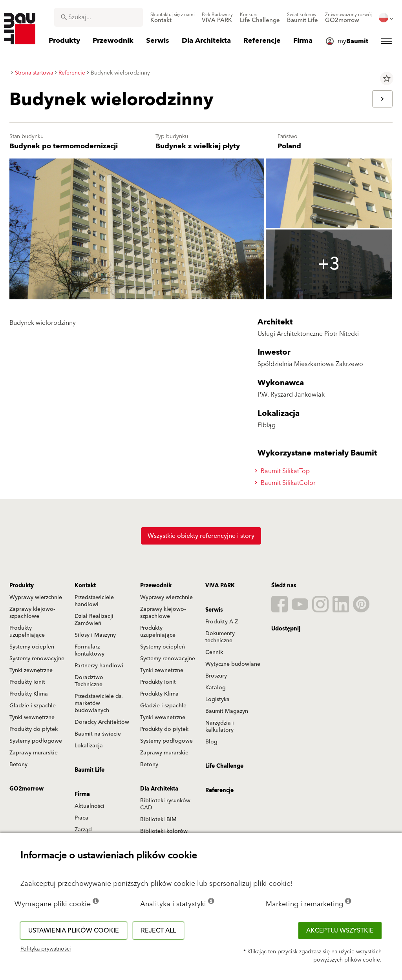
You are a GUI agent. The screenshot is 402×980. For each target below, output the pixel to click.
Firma (82, 794)
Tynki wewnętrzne (32, 718)
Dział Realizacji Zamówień (94, 620)
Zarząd (83, 830)
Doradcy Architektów (102, 722)
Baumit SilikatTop (283, 471)
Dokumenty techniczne (220, 637)
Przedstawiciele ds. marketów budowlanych (99, 703)
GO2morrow (26, 789)
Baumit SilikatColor (286, 483)
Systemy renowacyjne (37, 659)
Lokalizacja (89, 746)
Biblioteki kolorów (164, 831)
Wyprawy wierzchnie (36, 597)
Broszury (216, 676)
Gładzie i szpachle (33, 706)
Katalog (216, 688)
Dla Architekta (159, 789)
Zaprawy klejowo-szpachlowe (32, 613)
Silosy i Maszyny (95, 635)
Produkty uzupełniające (27, 632)
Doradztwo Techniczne (89, 681)
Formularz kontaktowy (90, 650)
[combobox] (99, 17)
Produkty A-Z (222, 622)
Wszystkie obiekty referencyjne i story (201, 536)
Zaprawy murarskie (34, 753)
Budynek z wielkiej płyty (198, 146)
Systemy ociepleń (32, 647)
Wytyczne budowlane (233, 664)
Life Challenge (224, 766)
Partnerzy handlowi (99, 666)
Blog (211, 742)
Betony (18, 765)
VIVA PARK (220, 586)
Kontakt (85, 586)
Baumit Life (90, 770)
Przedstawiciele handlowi (94, 601)
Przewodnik (156, 586)
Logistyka (217, 699)
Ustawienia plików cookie (74, 931)
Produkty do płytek (34, 729)
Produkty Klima (29, 694)
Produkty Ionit (27, 682)
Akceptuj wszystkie (340, 931)
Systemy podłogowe (36, 741)
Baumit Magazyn (227, 711)
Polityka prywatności (46, 949)
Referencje (219, 791)
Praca (81, 818)
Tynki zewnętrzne (31, 670)
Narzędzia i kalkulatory (220, 727)
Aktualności (90, 806)
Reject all (158, 931)
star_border (387, 78)
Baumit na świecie (98, 734)
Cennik (214, 652)
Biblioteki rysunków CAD (165, 804)
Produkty (22, 586)
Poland (289, 146)
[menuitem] (173, 18)
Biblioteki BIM (158, 820)
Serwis (214, 610)
